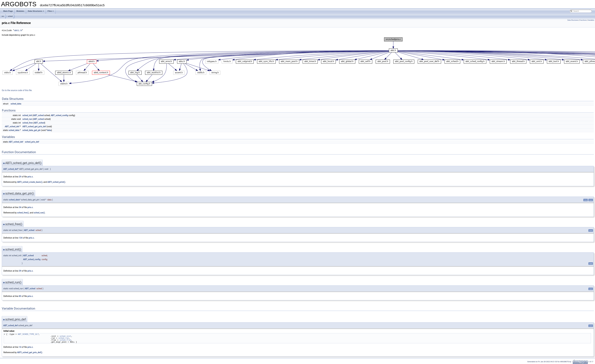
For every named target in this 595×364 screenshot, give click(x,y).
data (49, 130)
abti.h (18, 30)
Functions (583, 20)
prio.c (30, 177)
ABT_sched (38, 115)
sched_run (27, 119)
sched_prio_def (32, 142)
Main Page (8, 11)
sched (10, 16)
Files (51, 11)
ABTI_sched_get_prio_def (34, 126)
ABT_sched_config (59, 115)
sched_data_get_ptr (32, 130)
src (3, 16)
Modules (20, 11)
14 (20, 347)
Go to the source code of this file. (17, 90)
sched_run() (39, 213)
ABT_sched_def (12, 126)
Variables (591, 20)
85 (20, 296)
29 (20, 177)
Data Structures (36, 11)
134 (21, 238)
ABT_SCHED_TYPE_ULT (28, 334)
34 (20, 207)
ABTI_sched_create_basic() (30, 182)
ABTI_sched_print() (56, 182)
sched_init (27, 115)
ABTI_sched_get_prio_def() (30, 352)
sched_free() (23, 213)
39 (20, 271)
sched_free (28, 123)
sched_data (16, 104)
